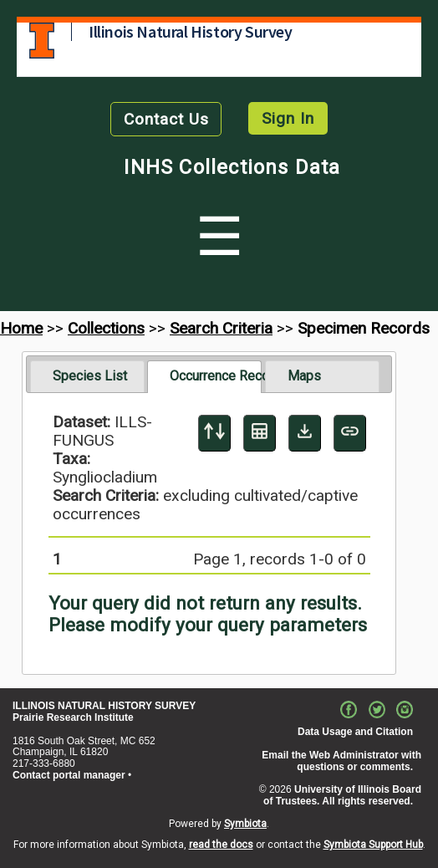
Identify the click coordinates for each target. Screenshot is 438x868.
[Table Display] (260, 433)
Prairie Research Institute (73, 717)
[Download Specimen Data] (305, 433)
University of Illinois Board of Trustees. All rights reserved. (342, 795)
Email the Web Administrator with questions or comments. (341, 761)
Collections (106, 328)
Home (21, 328)
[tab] (87, 376)
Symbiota (245, 824)
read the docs (221, 845)
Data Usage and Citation (355, 732)
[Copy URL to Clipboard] (350, 433)
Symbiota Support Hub (373, 845)
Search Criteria (221, 328)
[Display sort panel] (214, 433)
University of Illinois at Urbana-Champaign (42, 41)
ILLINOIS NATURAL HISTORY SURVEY (104, 706)
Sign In (288, 118)
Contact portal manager (69, 775)
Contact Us (166, 119)
